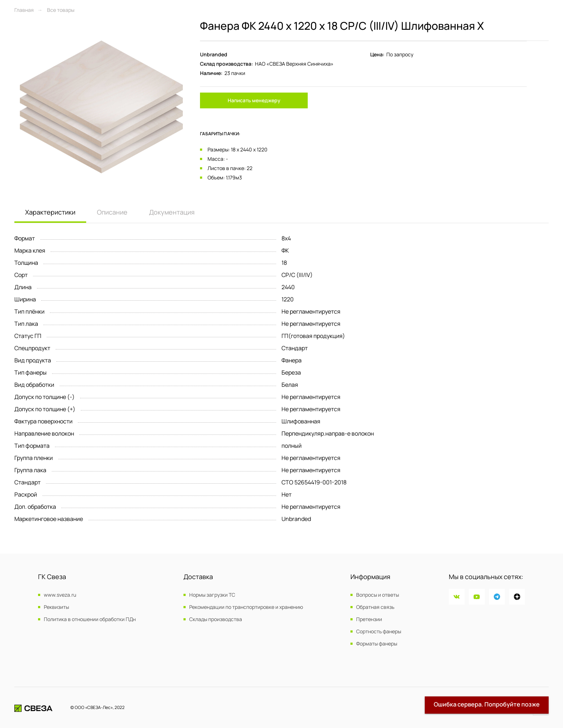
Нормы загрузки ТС (212, 595)
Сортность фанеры (379, 631)
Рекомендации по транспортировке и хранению (246, 607)
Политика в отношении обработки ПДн (90, 619)
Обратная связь (375, 607)
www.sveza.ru (60, 595)
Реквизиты (56, 607)
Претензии (369, 619)
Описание (112, 212)
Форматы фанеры (377, 644)
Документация (172, 212)
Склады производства (216, 619)
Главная (24, 10)
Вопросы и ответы (378, 595)
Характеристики (50, 212)
